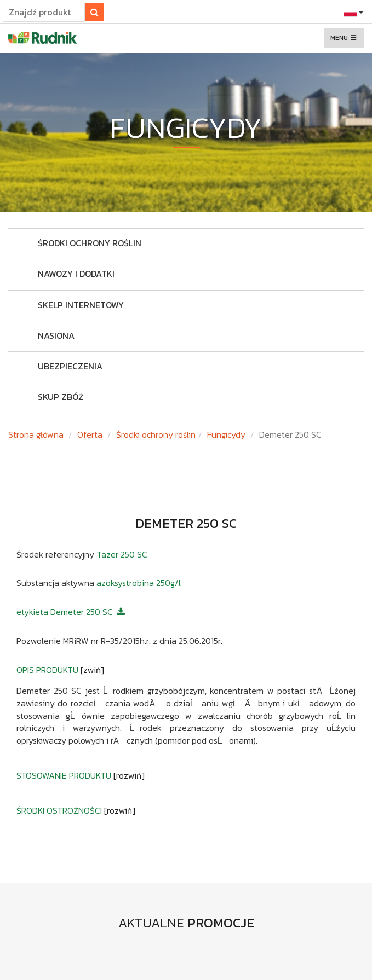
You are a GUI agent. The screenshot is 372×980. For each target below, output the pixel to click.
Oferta (90, 434)
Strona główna (36, 434)
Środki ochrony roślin (156, 434)
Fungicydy (226, 434)
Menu (347, 40)
